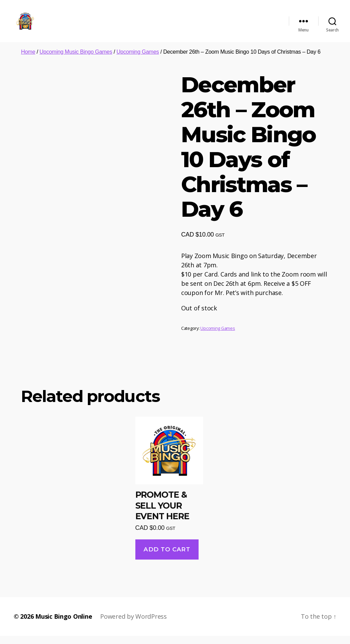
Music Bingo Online (64, 625)
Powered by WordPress (133, 625)
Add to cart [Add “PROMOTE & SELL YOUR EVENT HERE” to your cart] (167, 557)
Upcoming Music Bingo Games (76, 60)
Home (28, 60)
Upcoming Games (138, 60)
